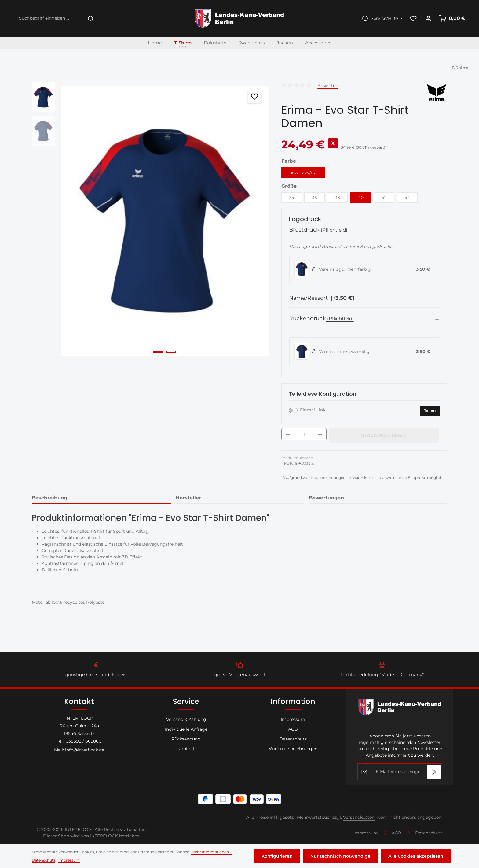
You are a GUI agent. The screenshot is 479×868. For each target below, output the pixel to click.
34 (292, 198)
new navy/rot (303, 172)
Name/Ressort (322, 298)
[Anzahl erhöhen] (320, 434)
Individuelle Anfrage (186, 729)
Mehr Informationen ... (212, 852)
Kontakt (186, 749)
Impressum (293, 719)
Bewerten (328, 86)
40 (361, 198)
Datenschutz (293, 739)
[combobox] (50, 19)
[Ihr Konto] (428, 19)
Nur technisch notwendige (340, 856)
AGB (293, 729)
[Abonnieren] (434, 772)
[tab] (101, 498)
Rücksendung (186, 739)
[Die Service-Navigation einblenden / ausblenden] (382, 19)
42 (384, 198)
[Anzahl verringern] (288, 434)
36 (314, 198)
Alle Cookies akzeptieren (416, 856)
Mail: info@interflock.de (79, 750)
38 (337, 198)
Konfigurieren (277, 856)
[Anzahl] (304, 434)
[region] (150, 221)
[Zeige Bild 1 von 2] (158, 352)
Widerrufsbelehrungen (293, 749)
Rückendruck (307, 318)
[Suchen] (91, 19)
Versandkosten (359, 817)
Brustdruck (304, 230)
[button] (364, 231)
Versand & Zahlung (186, 719)
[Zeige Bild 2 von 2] (171, 352)
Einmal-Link (313, 410)
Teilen (430, 410)
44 (407, 198)
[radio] (302, 269)
